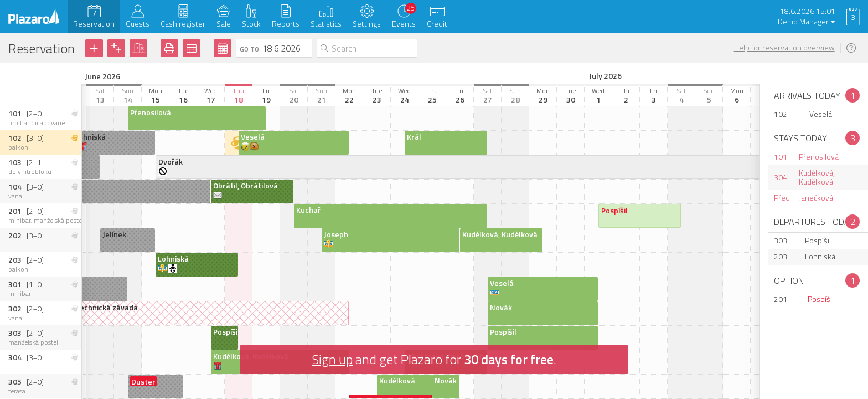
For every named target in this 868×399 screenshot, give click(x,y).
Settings (367, 24)
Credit (437, 24)
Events (404, 24)
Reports (286, 24)
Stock (251, 24)
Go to (249, 49)
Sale (224, 24)
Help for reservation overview (784, 48)
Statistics (326, 24)
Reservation (94, 24)
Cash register (183, 24)
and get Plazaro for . (434, 359)
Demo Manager (807, 22)
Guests (138, 24)
